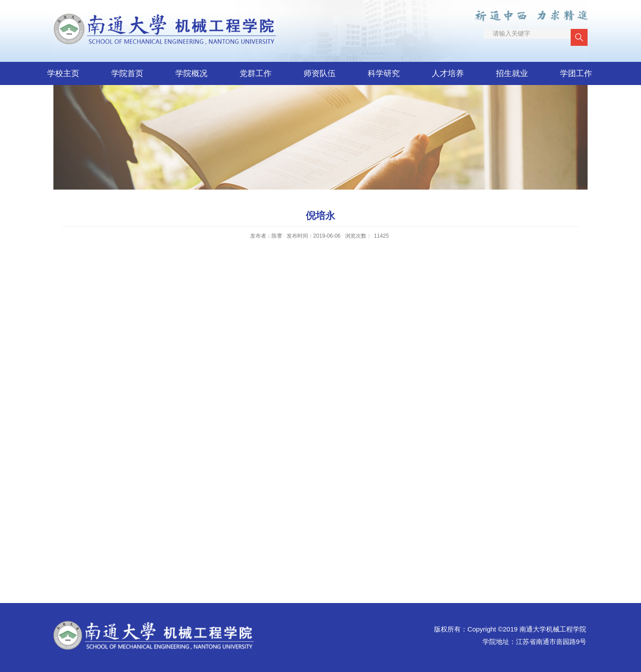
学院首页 (127, 73)
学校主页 (63, 73)
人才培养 (448, 73)
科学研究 (384, 73)
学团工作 (576, 73)
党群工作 (256, 73)
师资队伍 (320, 73)
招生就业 (512, 73)
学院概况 (191, 73)
